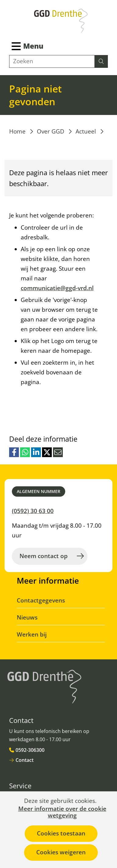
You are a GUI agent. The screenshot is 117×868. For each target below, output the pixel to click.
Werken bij (32, 634)
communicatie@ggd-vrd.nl (57, 288)
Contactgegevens (41, 600)
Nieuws (27, 617)
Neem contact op (44, 556)
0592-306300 (30, 750)
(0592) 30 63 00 (33, 511)
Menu (33, 46)
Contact (25, 760)
